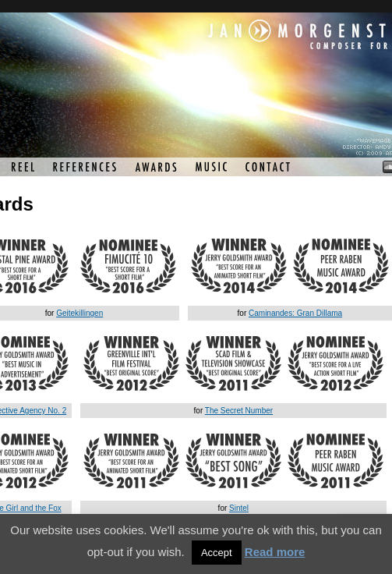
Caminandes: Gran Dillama (295, 313)
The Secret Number (239, 411)
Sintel (239, 508)
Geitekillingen (79, 313)
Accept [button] (217, 553)
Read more (275, 552)
